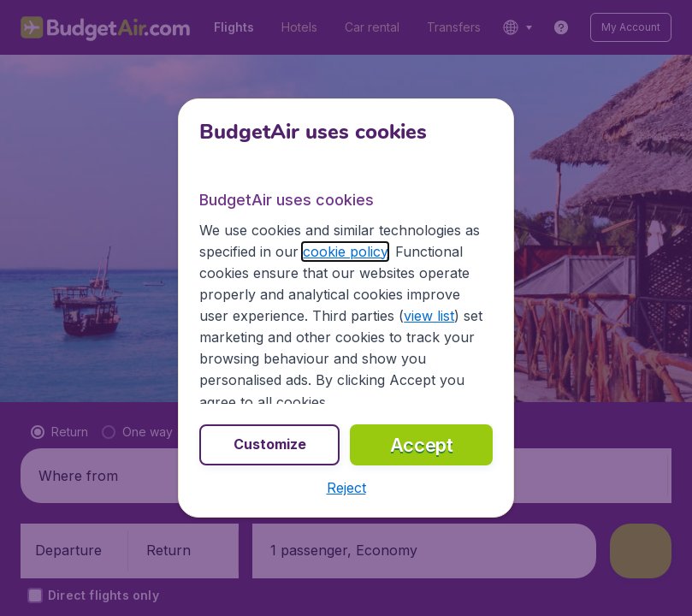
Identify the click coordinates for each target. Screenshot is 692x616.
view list (429, 316)
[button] (346, 488)
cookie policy (345, 252)
